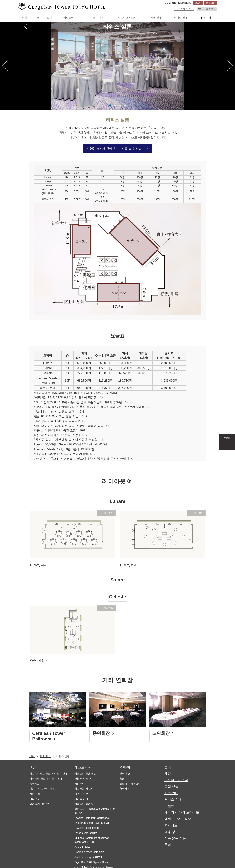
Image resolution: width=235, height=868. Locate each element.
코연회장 (161, 733)
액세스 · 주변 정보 (207, 9)
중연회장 (101, 733)
